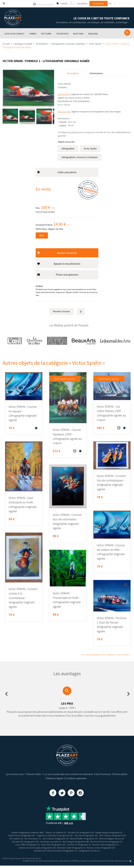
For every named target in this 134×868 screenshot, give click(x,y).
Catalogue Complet (23, 43)
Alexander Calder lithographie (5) (26, 850)
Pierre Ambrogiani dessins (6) (55, 841)
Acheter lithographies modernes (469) (23, 832)
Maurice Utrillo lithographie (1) (60, 847)
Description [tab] (73, 73)
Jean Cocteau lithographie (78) (33, 838)
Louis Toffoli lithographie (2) (86, 844)
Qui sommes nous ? (16, 774)
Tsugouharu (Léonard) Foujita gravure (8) (69, 835)
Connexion (99, 3)
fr (110, 3)
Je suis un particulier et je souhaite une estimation (69, 774)
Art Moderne (42, 43)
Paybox (111, 863)
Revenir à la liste (61, 311)
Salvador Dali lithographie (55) (82, 832)
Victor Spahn (95, 43)
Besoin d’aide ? (35, 774)
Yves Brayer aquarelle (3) (113, 841)
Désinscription (120, 774)
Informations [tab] (96, 73)
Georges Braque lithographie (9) (114, 832)
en (115, 3)
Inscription (82, 3)
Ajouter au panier (57, 252)
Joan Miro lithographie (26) (103, 835)
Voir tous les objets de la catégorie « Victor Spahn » (106, 654)
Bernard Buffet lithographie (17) (24, 841)
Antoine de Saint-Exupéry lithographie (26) (96, 847)
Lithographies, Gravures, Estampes (68, 43)
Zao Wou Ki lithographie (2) (31, 847)
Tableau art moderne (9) (54, 832)
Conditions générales (76, 778)
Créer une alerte (57, 172)
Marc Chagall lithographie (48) (20, 844)
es (129, 3)
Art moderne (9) (57, 838)
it (124, 3)
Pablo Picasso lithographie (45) (33, 835)
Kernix (128, 863)
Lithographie (68, 148)
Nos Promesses (103, 774)
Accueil (6, 43)
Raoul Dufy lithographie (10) (115, 844)
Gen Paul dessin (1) (75, 838)
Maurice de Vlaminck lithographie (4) (54, 844)
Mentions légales (55, 778)
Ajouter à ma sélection (59, 263)
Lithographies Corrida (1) (67, 853)
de (120, 3)
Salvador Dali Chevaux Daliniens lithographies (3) (100, 850)
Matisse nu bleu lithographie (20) (59, 850)
